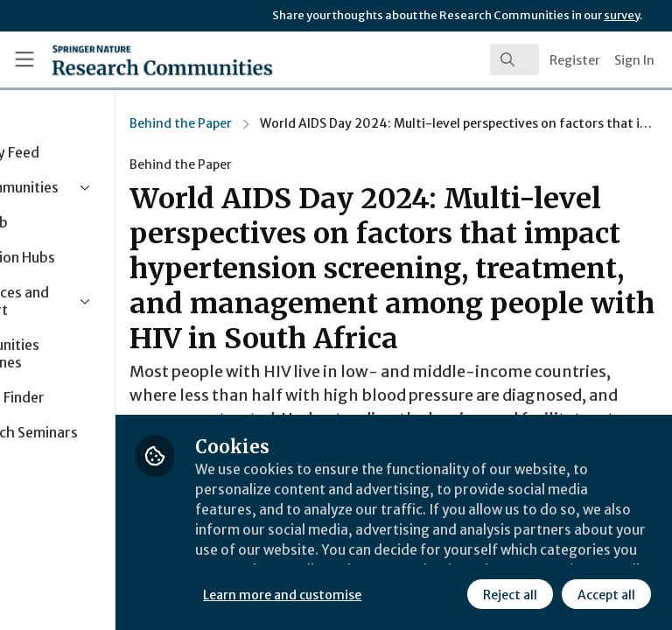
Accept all (451, 594)
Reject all (354, 594)
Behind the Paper (289, 123)
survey (622, 15)
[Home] (124, 59)
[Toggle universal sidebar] (24, 59)
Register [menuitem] (575, 60)
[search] (514, 59)
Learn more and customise (391, 556)
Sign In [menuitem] (634, 60)
